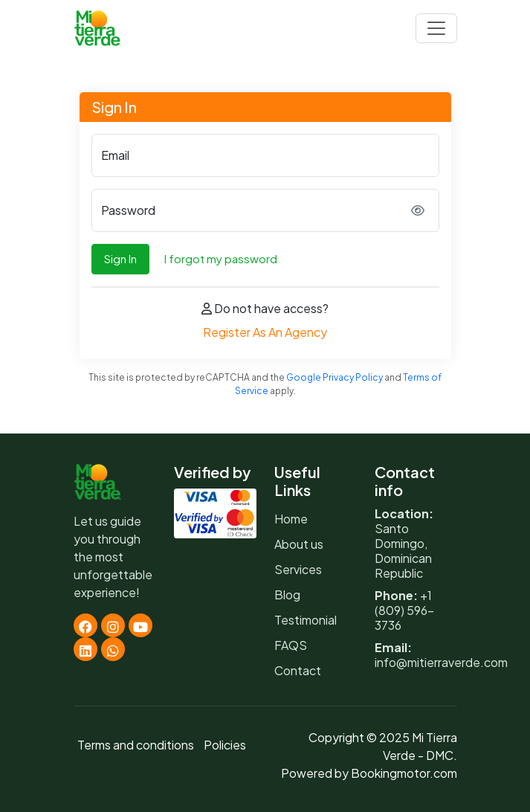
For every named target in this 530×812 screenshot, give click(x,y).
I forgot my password (221, 258)
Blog (287, 594)
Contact (298, 670)
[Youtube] (140, 625)
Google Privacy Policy (335, 377)
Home (291, 519)
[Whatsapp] (113, 649)
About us (299, 544)
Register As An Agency (265, 332)
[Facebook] (85, 625)
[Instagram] (113, 625)
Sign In (120, 258)
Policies (225, 745)
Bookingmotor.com (404, 773)
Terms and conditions (136, 745)
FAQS (291, 645)
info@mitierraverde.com (441, 662)
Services (298, 569)
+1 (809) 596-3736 (404, 610)
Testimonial (306, 620)
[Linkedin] (85, 649)
